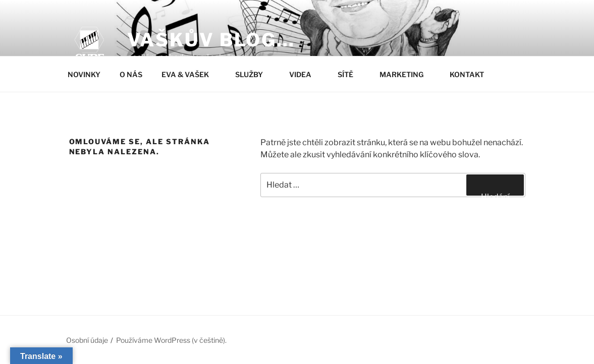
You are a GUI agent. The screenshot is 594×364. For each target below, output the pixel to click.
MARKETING (406, 74)
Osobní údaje (87, 340)
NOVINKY (84, 74)
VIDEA (305, 74)
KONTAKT (472, 74)
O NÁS (131, 74)
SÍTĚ (350, 74)
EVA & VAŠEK (190, 74)
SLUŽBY (254, 74)
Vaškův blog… (211, 40)
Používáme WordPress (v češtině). (171, 340)
